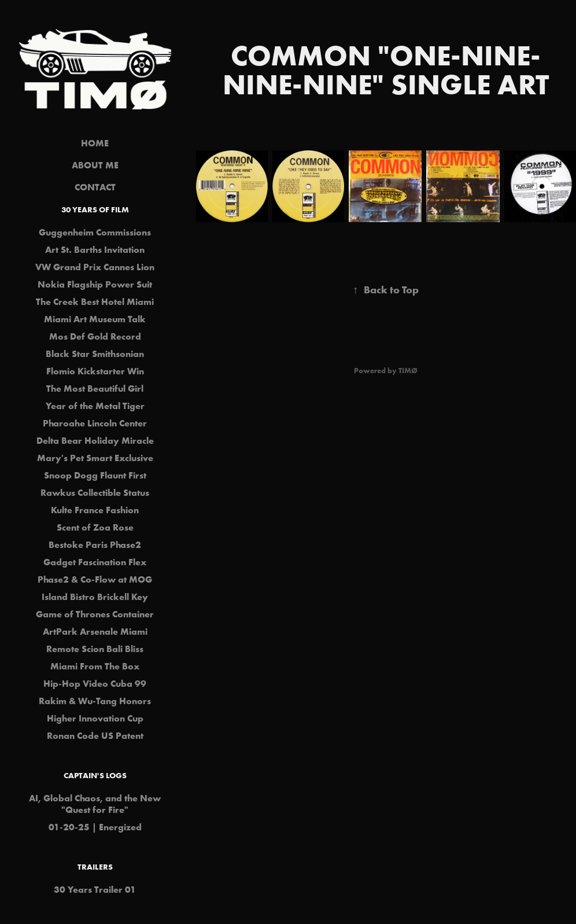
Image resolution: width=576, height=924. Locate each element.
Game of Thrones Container (95, 614)
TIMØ (408, 370)
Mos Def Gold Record (95, 336)
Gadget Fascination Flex (95, 562)
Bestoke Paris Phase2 (95, 544)
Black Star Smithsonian (95, 354)
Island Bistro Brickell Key (95, 597)
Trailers (95, 867)
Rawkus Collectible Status (95, 492)
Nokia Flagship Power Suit (95, 284)
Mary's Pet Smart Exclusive (95, 458)
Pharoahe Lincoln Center (95, 423)
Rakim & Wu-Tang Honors (95, 701)
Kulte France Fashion (95, 510)
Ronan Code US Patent (95, 735)
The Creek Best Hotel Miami (95, 301)
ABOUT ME (95, 165)
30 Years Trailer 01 (95, 889)
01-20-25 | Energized (95, 827)
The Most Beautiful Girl (95, 388)
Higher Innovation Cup (95, 718)
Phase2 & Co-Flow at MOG (95, 579)
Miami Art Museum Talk (95, 319)
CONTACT (95, 187)
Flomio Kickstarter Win (95, 371)
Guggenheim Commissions (95, 232)
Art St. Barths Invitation (95, 249)
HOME (95, 143)
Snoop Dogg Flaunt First (95, 475)
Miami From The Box (95, 666)
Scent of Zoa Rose (95, 527)
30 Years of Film (95, 209)
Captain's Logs (95, 775)
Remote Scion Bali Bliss (95, 649)
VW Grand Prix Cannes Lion (95, 267)
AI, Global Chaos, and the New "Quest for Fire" (95, 804)
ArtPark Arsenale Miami (95, 631)
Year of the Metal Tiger (95, 406)
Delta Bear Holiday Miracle (95, 440)
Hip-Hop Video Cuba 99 (95, 683)
